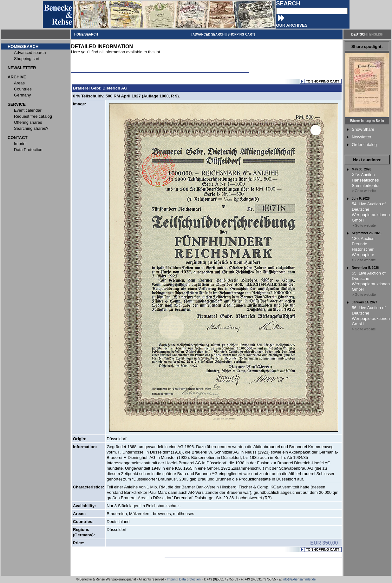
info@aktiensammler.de (299, 579)
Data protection (190, 579)
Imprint (172, 579)
